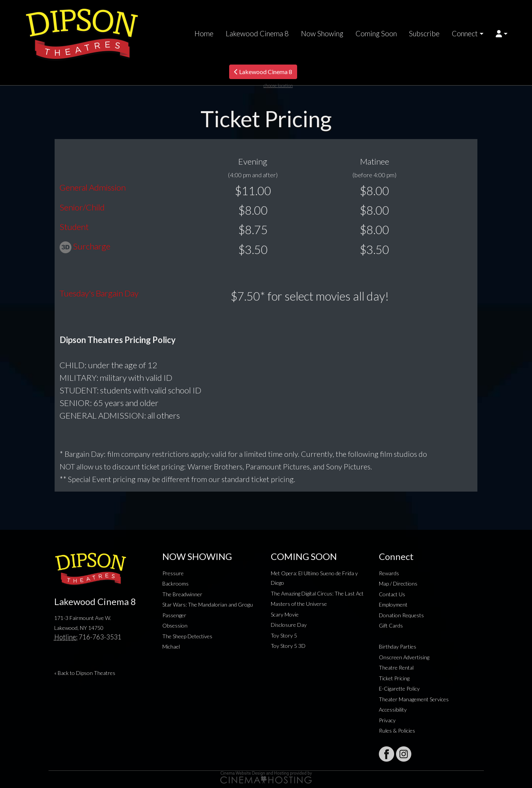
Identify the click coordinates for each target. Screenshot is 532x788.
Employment (393, 604)
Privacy (387, 720)
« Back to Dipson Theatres (85, 673)
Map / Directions (398, 583)
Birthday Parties (398, 646)
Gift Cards (391, 625)
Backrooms (175, 583)
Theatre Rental (396, 667)
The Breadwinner (182, 594)
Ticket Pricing (394, 678)
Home (204, 34)
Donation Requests (401, 615)
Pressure (173, 573)
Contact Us (392, 594)
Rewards (389, 573)
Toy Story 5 (284, 635)
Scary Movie (285, 614)
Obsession (175, 625)
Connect (465, 34)
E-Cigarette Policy (399, 688)
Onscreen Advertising (404, 657)
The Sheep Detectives (187, 636)
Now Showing (322, 34)
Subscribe (424, 34)
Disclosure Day (289, 625)
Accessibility (393, 710)
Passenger (174, 615)
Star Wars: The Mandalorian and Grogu (208, 604)
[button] (502, 34)
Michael (171, 646)
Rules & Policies (397, 731)
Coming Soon (376, 34)
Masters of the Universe (299, 604)
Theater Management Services (414, 699)
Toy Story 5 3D (288, 646)
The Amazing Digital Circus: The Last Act (317, 593)
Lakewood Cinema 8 (257, 34)
